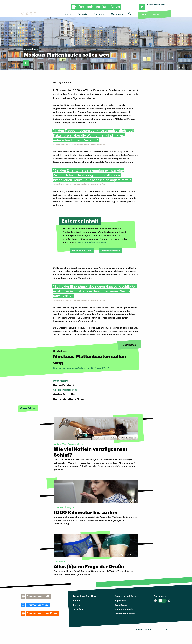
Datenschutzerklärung (126, 596)
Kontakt (77, 600)
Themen (67, 14)
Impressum (120, 600)
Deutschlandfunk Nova (85, 596)
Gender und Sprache (125, 613)
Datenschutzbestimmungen (92, 242)
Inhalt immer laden (110, 251)
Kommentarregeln (124, 609)
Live (144, 15)
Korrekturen (121, 605)
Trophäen (78, 609)
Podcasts (82, 14)
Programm (99, 14)
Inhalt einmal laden (82, 251)
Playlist (155, 15)
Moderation (117, 14)
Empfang (78, 605)
